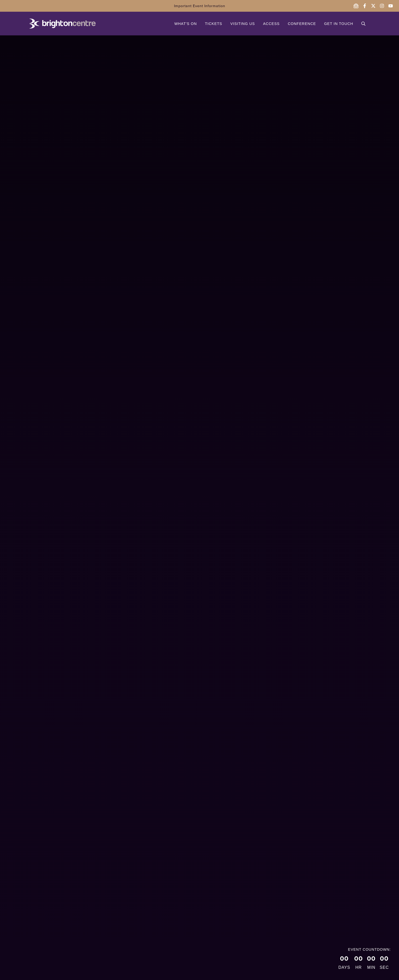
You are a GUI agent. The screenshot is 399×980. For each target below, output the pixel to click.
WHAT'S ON (186, 24)
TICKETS (213, 24)
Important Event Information (200, 6)
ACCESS (271, 24)
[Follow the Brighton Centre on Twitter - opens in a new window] (373, 6)
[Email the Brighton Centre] (356, 6)
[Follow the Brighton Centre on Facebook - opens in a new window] (365, 6)
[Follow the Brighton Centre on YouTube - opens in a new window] (391, 6)
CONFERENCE (302, 24)
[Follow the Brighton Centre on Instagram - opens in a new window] (382, 6)
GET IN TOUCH (339, 24)
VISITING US (243, 24)
